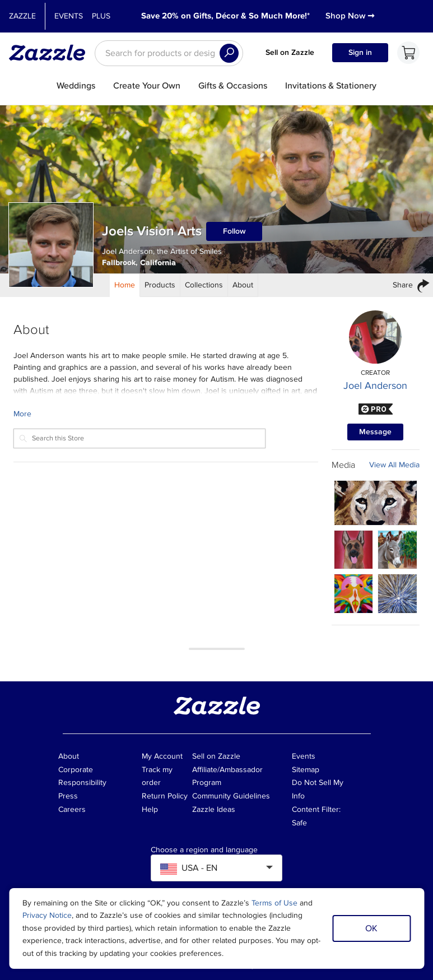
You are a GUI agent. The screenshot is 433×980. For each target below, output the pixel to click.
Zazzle (22, 16)
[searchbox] (169, 53)
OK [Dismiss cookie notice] (371, 928)
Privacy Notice (47, 915)
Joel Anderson (375, 386)
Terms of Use (274, 903)
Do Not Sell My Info (318, 789)
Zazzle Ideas (214, 809)
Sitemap (306, 770)
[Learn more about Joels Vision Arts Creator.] (166, 414)
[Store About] (243, 285)
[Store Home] (125, 285)
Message (375, 432)
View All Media (394, 465)
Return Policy (165, 796)
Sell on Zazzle (290, 52)
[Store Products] (160, 285)
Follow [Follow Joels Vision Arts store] (234, 231)
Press (68, 796)
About (69, 756)
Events (69, 16)
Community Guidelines (231, 796)
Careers (72, 809)
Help (150, 809)
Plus (101, 16)
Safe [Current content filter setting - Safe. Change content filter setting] (299, 823)
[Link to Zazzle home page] (51, 53)
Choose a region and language (204, 850)
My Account (162, 756)
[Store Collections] (204, 285)
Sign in (360, 52)
